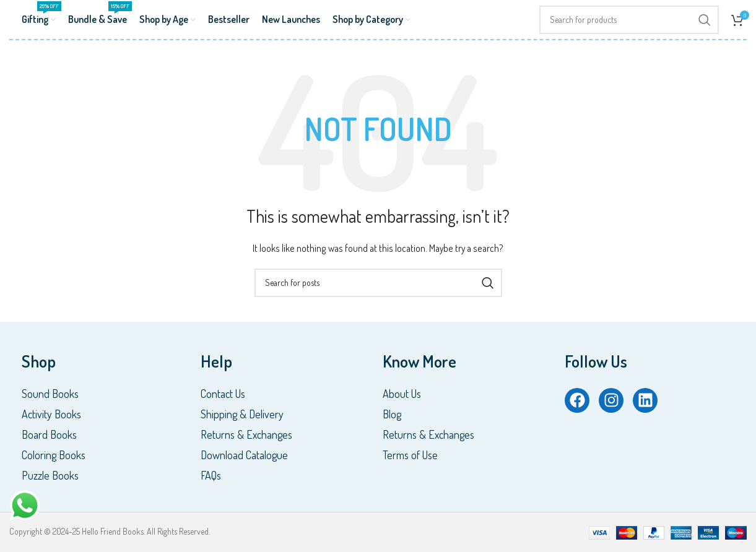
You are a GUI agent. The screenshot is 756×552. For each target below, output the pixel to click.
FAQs (211, 475)
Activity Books (51, 414)
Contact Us (223, 394)
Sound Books (50, 394)
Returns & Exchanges (246, 434)
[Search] (629, 20)
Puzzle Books (50, 475)
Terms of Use (410, 455)
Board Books (49, 434)
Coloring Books (54, 455)
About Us (402, 394)
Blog (392, 414)
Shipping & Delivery (242, 414)
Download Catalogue (244, 455)
